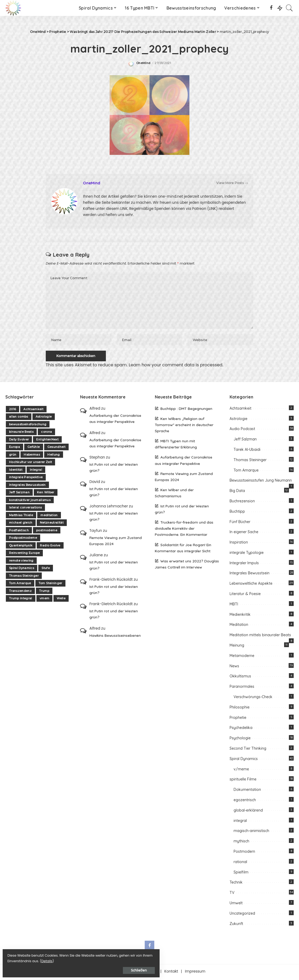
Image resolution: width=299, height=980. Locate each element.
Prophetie (238, 719)
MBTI (234, 605)
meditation (49, 516)
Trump (44, 592)
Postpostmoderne (23, 539)
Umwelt (236, 904)
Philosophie (240, 709)
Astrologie (44, 418)
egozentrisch (245, 801)
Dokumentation (247, 791)
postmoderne (47, 532)
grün (13, 456)
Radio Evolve (50, 547)
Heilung (53, 456)
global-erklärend (248, 812)
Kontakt (171, 973)
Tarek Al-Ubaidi (247, 451)
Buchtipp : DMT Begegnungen (186, 410)
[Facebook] (271, 8)
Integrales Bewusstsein (27, 486)
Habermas (32, 456)
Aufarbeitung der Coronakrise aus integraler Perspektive (115, 420)
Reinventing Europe (24, 554)
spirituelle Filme (243, 781)
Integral (36, 471)
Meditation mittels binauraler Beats (260, 637)
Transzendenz (20, 592)
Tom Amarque (20, 585)
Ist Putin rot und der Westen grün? (114, 469)
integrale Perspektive (26, 479)
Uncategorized (242, 915)
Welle (61, 600)
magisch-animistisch (251, 832)
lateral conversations (25, 509)
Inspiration (239, 544)
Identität (16, 471)
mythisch (241, 843)
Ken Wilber (45, 494)
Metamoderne (242, 657)
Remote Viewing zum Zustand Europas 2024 (116, 542)
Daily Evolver (19, 441)
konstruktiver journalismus (30, 501)
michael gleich (21, 524)
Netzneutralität (52, 524)
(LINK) (212, 209)
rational (240, 863)
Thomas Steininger (24, 577)
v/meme (241, 770)
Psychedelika (241, 729)
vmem (44, 600)
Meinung (237, 647)
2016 (13, 410)
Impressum (195, 973)
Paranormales (242, 688)
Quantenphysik (21, 547)
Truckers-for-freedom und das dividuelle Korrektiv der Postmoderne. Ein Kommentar (184, 530)
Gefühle (34, 448)
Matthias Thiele (21, 516)
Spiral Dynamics (22, 570)
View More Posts (232, 183)
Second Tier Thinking (248, 750)
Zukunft (236, 925)
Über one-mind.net (111, 973)
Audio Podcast (242, 430)
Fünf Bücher (240, 523)
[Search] (289, 8)
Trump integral (21, 600)
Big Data (237, 492)
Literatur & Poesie (245, 595)
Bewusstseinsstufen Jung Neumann (261, 482)
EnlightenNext (47, 441)
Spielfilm (241, 873)
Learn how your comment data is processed (176, 366)
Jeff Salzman (19, 494)
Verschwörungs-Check (253, 698)
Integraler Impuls (244, 564)
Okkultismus (240, 678)
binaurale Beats (21, 433)
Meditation (239, 626)
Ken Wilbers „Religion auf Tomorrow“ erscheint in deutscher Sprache (184, 426)
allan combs (19, 418)
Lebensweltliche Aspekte (251, 585)
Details (59, 959)
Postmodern (244, 853)
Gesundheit (56, 448)
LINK (124, 209)
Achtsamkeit (33, 410)
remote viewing (21, 562)
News (234, 667)
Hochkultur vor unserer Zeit (30, 464)
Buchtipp (237, 513)
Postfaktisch (19, 532)
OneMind (143, 63)
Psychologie (240, 740)
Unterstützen (146, 973)
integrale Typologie (247, 554)
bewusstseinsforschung (28, 426)
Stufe (46, 570)
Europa (14, 448)
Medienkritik (240, 616)
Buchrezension (242, 502)
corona (46, 433)
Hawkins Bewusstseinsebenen (115, 637)
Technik (236, 884)
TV (232, 894)
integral (240, 822)
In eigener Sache (244, 533)
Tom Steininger (50, 585)
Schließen (63, 968)
